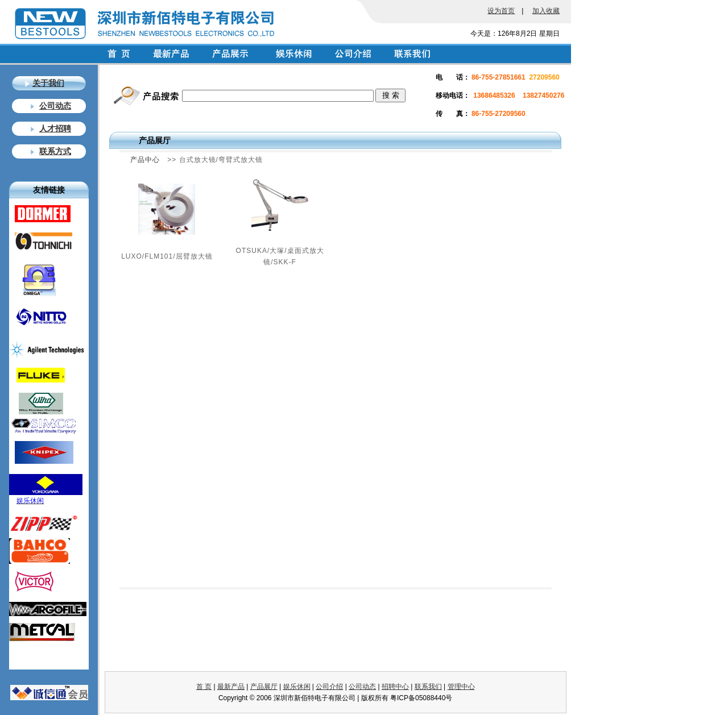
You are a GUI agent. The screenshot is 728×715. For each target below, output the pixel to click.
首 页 (204, 687)
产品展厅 (264, 687)
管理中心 (461, 687)
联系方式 (55, 151)
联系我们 (428, 687)
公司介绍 (329, 687)
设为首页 (501, 11)
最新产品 (231, 687)
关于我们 (48, 83)
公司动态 (55, 106)
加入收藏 (546, 11)
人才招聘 (55, 128)
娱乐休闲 (297, 687)
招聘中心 (395, 687)
